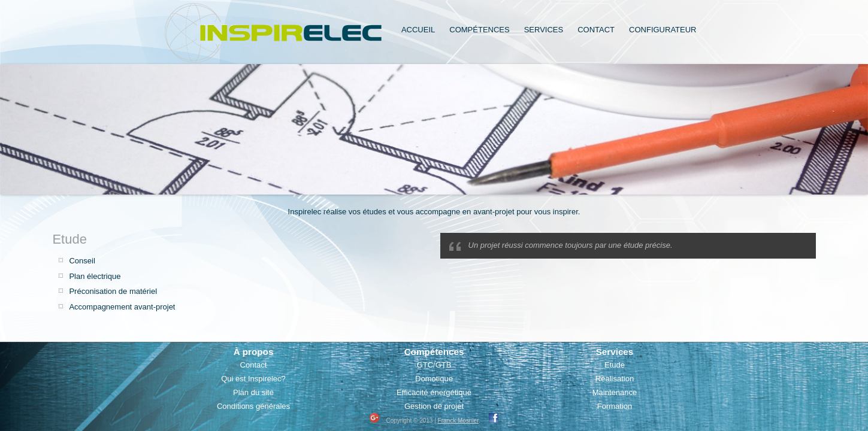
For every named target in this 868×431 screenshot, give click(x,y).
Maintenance (615, 392)
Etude (615, 365)
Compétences (479, 30)
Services (544, 30)
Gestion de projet (434, 406)
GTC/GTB (434, 365)
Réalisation (615, 379)
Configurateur (663, 30)
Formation (615, 406)
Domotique (434, 379)
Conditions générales (253, 406)
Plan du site (253, 392)
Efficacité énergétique (434, 392)
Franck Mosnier (458, 421)
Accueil (418, 30)
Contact (596, 30)
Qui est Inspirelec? (253, 379)
